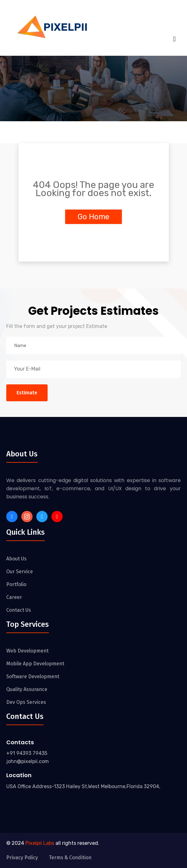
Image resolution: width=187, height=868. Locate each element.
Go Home (93, 217)
